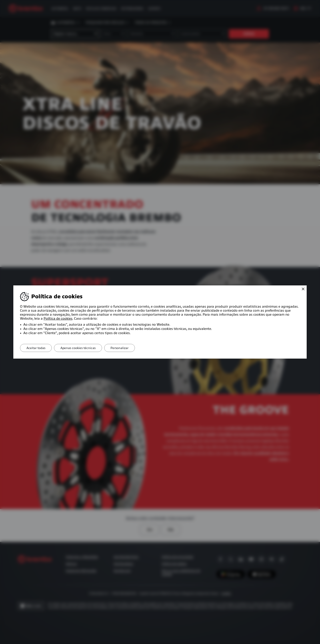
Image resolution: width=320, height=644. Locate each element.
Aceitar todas (36, 348)
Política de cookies (58, 319)
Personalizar (122, 348)
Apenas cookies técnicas (79, 348)
